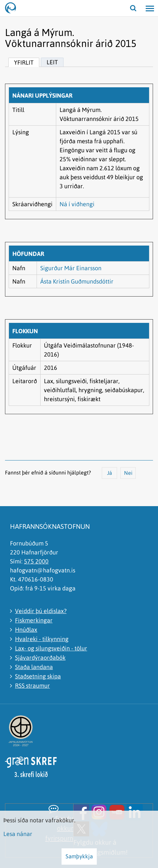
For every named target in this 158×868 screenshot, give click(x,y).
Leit (52, 62)
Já (110, 473)
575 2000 (36, 561)
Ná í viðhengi (77, 204)
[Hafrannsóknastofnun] (13, 8)
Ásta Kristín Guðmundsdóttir (77, 281)
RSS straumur (32, 686)
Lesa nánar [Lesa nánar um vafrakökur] (18, 834)
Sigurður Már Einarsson (71, 268)
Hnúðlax (26, 630)
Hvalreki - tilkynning (42, 639)
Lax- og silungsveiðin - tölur (51, 648)
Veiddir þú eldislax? (41, 611)
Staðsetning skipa (38, 676)
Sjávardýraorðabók (40, 658)
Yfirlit (24, 62)
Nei (128, 473)
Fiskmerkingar (34, 620)
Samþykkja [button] (79, 856)
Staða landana (34, 667)
